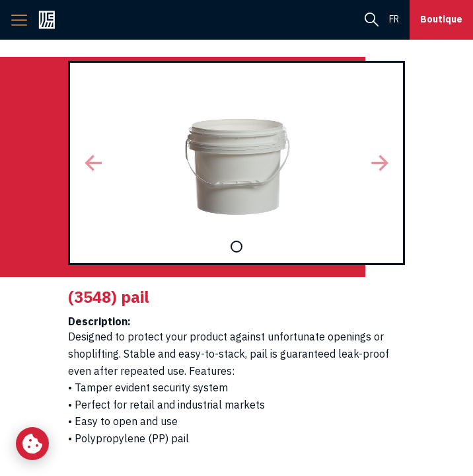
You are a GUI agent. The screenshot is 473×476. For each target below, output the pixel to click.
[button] (93, 163)
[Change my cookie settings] (32, 444)
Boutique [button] (441, 19)
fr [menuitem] (394, 19)
